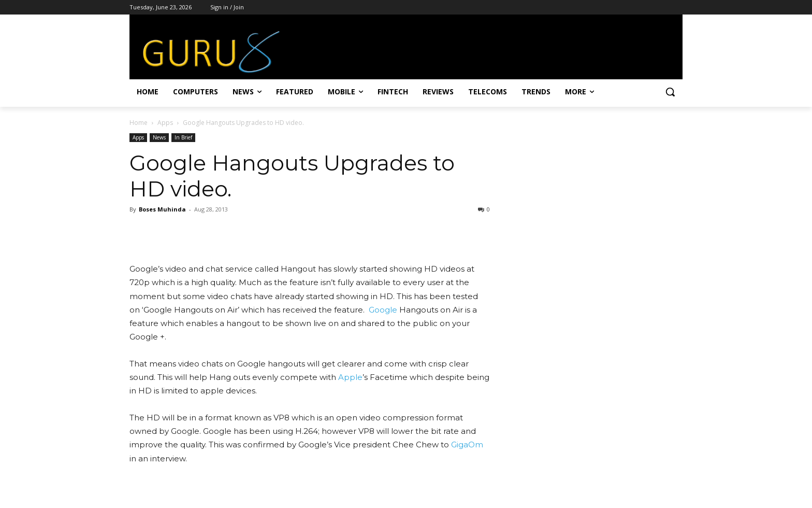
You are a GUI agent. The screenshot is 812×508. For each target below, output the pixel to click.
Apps (165, 123)
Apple (350, 377)
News (159, 137)
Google (383, 310)
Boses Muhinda (162, 209)
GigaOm (467, 444)
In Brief (183, 137)
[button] (670, 92)
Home (139, 123)
